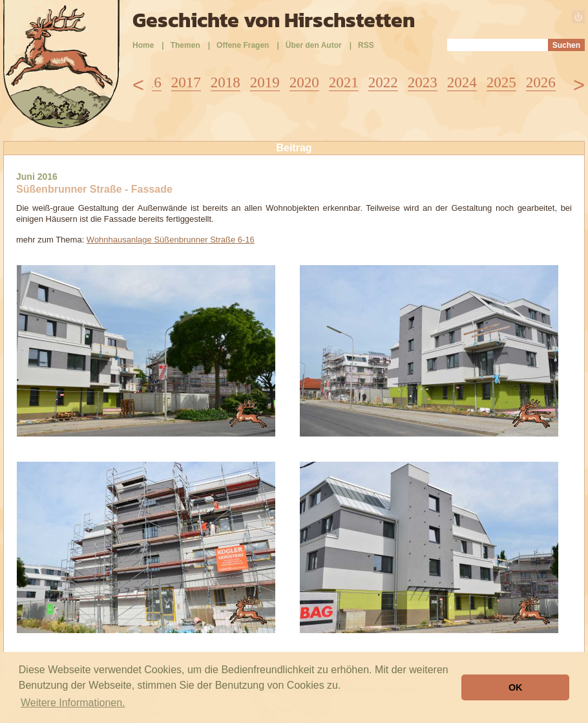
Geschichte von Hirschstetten (274, 20)
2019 (265, 82)
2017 (186, 82)
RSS (366, 45)
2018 (226, 82)
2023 (423, 82)
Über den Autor (314, 45)
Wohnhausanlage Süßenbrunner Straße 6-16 (171, 240)
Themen (185, 45)
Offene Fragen (243, 45)
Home (143, 45)
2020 (304, 82)
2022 (383, 82)
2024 (462, 82)
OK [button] (516, 687)
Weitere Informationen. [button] (73, 703)
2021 (344, 82)
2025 (501, 82)
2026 (541, 82)
